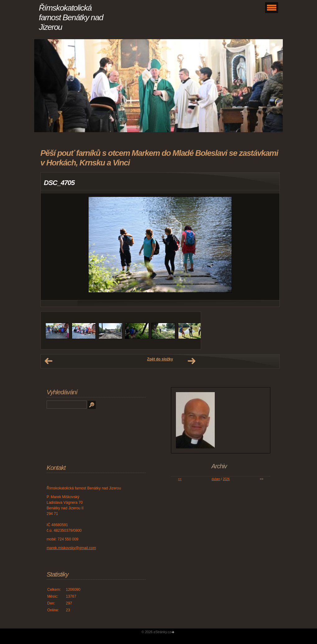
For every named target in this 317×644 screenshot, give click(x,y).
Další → (191, 361)
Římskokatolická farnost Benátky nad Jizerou (71, 17)
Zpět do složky (160, 359)
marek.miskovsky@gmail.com (71, 548)
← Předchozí (48, 361)
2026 (226, 479)
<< (180, 479)
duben (216, 479)
